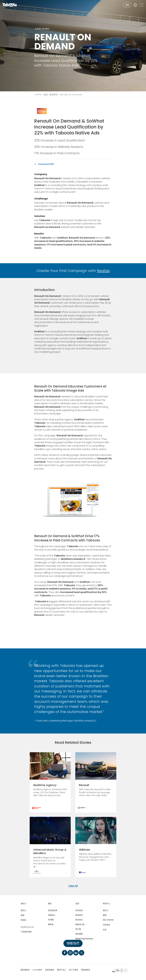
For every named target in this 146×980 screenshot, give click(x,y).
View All (73, 886)
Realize (103, 271)
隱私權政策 (25, 970)
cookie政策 (37, 970)
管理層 (51, 920)
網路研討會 (80, 924)
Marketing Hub (27, 927)
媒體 (23, 915)
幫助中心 (106, 904)
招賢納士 (52, 915)
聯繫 (127, 5)
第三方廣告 (74, 970)
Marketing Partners (84, 939)
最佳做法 (79, 920)
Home (38, 95)
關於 (50, 904)
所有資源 (79, 910)
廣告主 (23, 904)
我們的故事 (53, 910)
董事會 (51, 924)
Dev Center (108, 920)
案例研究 (54, 95)
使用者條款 (50, 970)
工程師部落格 (26, 932)
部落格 (23, 920)
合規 (105, 930)
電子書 (78, 929)
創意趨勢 (79, 934)
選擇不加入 (62, 970)
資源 (45, 95)
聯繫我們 (73, 943)
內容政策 (106, 925)
